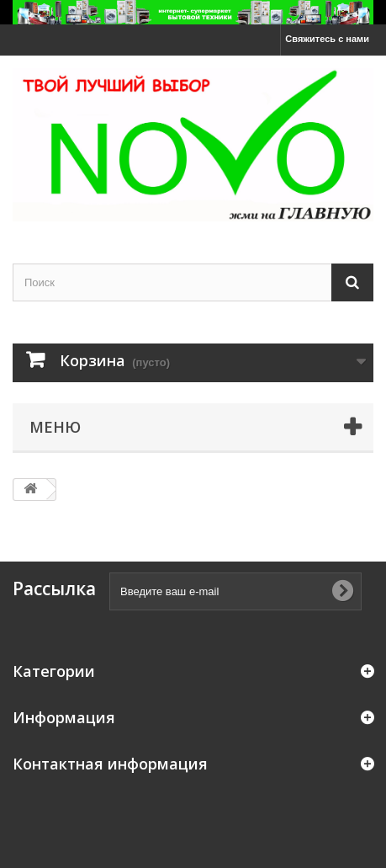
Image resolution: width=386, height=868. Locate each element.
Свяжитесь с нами (327, 39)
